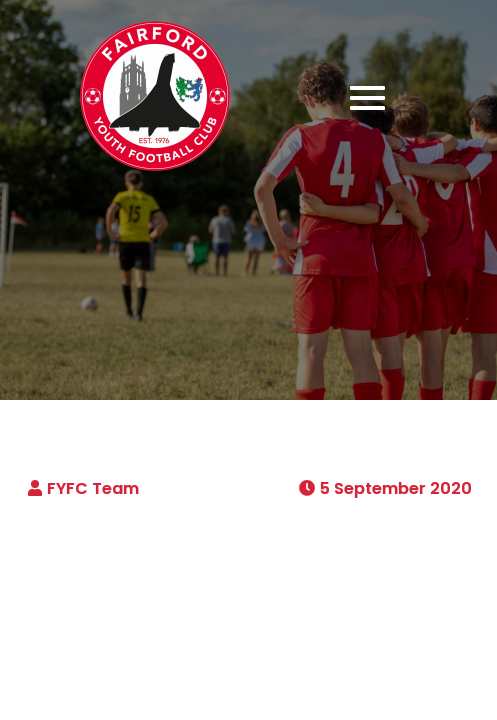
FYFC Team (93, 488)
